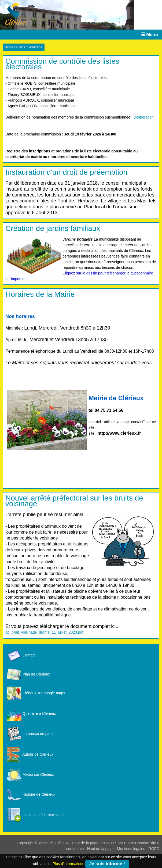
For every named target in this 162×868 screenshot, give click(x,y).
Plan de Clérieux (28, 674)
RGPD (154, 849)
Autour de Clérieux (30, 754)
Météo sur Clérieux (30, 774)
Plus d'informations (68, 863)
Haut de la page (85, 843)
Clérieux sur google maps (36, 693)
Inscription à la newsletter (36, 815)
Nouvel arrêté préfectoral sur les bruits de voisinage (74, 501)
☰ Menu (150, 35)
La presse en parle (30, 734)
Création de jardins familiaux (53, 228)
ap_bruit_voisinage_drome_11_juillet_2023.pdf (44, 632)
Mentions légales (131, 849)
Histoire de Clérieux (31, 794)
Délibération (144, 117)
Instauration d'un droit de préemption (66, 172)
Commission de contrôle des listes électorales (62, 64)
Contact (21, 655)
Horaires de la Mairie (40, 294)
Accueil (10, 47)
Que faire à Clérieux (31, 713)
